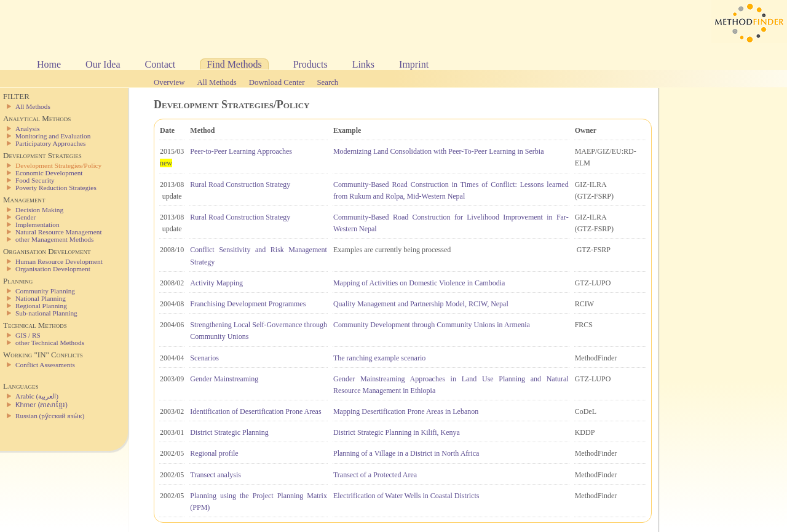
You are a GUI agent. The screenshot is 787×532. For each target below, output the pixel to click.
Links (363, 64)
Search (327, 82)
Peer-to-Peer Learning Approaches (241, 151)
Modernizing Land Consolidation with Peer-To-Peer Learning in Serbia (439, 151)
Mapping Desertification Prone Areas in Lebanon (406, 411)
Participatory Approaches (51, 143)
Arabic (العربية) (37, 396)
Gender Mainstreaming (224, 379)
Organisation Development (53, 269)
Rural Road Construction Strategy (240, 185)
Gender (26, 217)
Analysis (28, 129)
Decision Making (39, 210)
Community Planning (45, 291)
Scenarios (204, 358)
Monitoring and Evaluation (53, 136)
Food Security (35, 180)
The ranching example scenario (379, 358)
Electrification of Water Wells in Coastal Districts (406, 496)
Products (310, 64)
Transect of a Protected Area (375, 475)
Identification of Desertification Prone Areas (255, 411)
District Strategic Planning (229, 432)
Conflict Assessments (45, 365)
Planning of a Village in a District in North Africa (406, 453)
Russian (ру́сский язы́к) (50, 416)
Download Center (277, 82)
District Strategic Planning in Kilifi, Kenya (397, 432)
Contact (160, 64)
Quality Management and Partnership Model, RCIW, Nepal (421, 304)
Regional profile (214, 453)
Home (49, 64)
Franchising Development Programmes (248, 304)
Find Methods (234, 64)
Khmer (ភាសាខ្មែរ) (42, 405)
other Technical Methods (50, 343)
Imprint (414, 64)
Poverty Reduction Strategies (56, 188)
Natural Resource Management (59, 232)
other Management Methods (54, 239)
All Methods (216, 82)
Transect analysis (216, 475)
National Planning (41, 298)
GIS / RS (28, 335)
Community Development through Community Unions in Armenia (432, 325)
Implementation (38, 224)
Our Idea (103, 64)
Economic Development (49, 173)
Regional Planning (41, 306)
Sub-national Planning (46, 313)
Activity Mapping (216, 283)
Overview (169, 82)
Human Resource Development (59, 261)
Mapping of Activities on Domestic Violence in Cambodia (419, 283)
